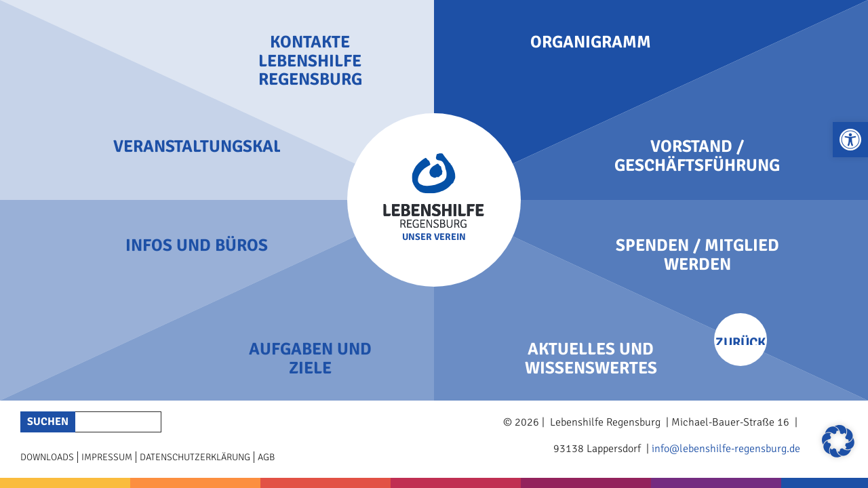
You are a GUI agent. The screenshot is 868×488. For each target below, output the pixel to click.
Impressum (107, 457)
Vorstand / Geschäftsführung (697, 156)
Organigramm (591, 42)
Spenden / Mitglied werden (697, 255)
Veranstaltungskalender (197, 146)
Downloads (47, 457)
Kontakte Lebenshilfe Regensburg (310, 61)
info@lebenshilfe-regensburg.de (726, 449)
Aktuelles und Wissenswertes (591, 358)
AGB (266, 457)
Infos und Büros (197, 245)
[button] (850, 140)
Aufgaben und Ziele (310, 358)
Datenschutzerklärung (195, 457)
